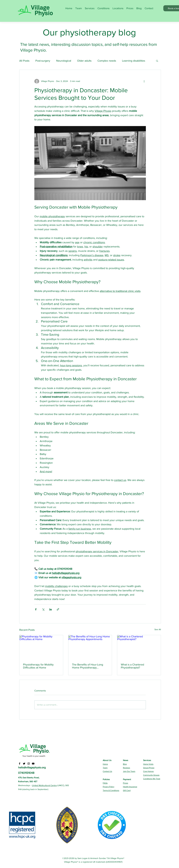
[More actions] (144, 81)
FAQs (105, 783)
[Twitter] (24, 764)
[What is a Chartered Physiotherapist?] (139, 647)
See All (158, 629)
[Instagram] (29, 764)
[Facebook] (20, 764)
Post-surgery (43, 61)
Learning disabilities (134, 61)
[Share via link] (58, 609)
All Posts (24, 61)
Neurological (64, 61)
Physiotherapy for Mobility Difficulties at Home (38, 666)
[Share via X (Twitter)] (43, 609)
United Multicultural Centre (44, 785)
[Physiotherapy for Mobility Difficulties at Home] (41, 647)
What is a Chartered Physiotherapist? (132, 666)
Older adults (84, 61)
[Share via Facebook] (36, 609)
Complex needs (107, 61)
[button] (157, 61)
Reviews (126, 768)
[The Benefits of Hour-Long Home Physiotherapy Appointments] (90, 647)
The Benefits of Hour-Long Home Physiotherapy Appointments (88, 666)
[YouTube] (33, 764)
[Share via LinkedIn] (51, 609)
